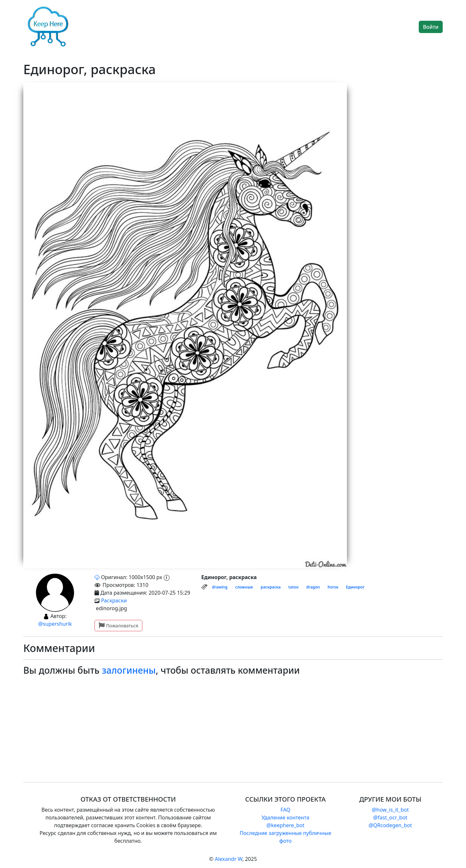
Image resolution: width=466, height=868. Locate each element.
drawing (220, 587)
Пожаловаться (118, 626)
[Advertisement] (217, 724)
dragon (313, 587)
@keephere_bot (285, 825)
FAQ (285, 810)
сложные (244, 587)
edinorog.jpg (111, 608)
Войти (431, 27)
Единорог (355, 587)
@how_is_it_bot (390, 810)
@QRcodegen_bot (390, 825)
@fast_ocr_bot (390, 817)
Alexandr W (229, 859)
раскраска (271, 587)
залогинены (129, 670)
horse (333, 587)
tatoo (294, 587)
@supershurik (55, 624)
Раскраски (114, 600)
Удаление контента (285, 817)
